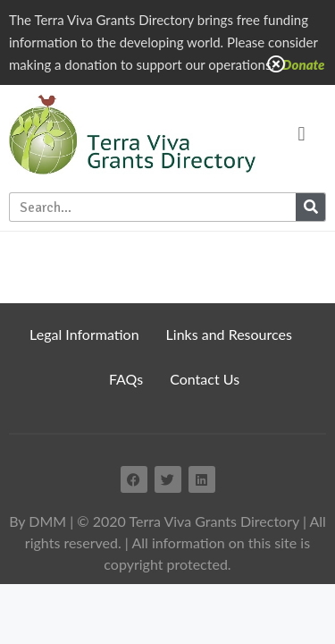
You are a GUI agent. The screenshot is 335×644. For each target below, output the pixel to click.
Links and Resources (229, 334)
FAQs (126, 379)
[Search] (310, 207)
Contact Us (205, 379)
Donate (304, 64)
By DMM (38, 521)
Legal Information (84, 334)
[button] (301, 135)
